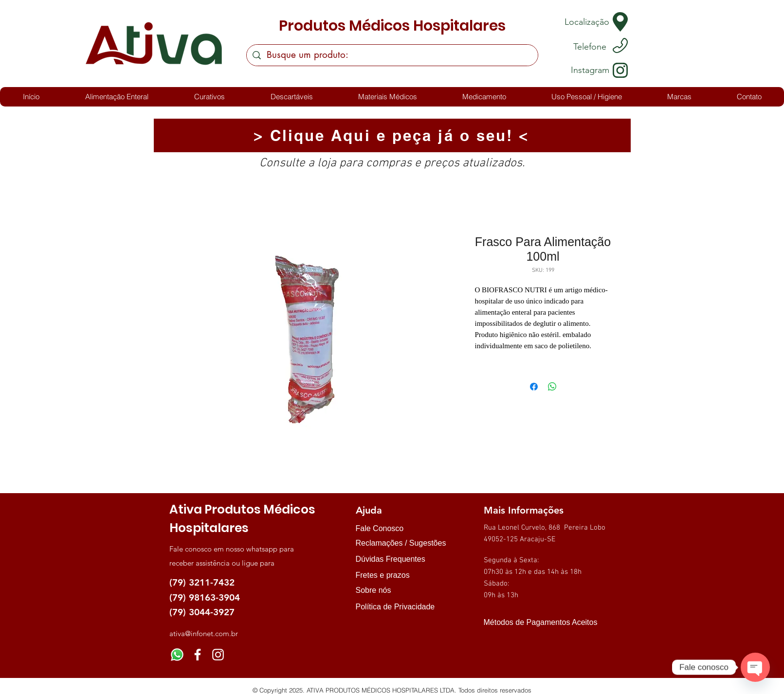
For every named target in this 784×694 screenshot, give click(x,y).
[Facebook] (198, 655)
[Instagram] (218, 655)
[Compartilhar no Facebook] (534, 387)
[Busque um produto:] (392, 55)
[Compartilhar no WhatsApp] (552, 387)
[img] (493, 640)
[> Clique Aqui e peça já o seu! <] (392, 135)
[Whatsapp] (177, 655)
